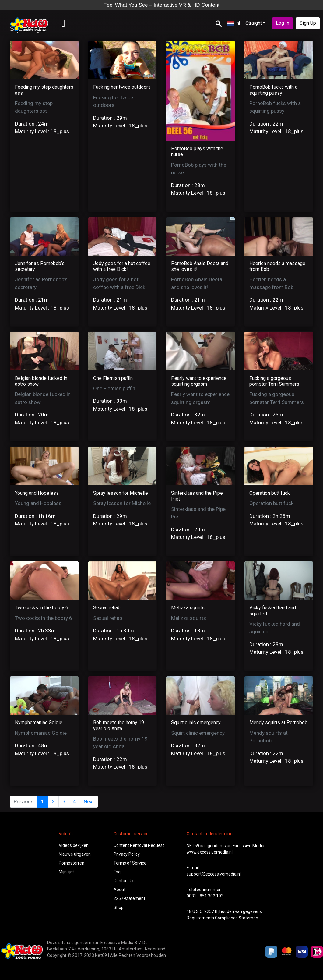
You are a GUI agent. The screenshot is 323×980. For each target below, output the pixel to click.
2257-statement (129, 898)
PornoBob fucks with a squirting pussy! (273, 90)
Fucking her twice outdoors (122, 87)
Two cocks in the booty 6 (42, 608)
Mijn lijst (66, 872)
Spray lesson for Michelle (121, 493)
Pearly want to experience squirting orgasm (199, 381)
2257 (209, 911)
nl (233, 23)
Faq (117, 872)
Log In (283, 23)
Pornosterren (72, 863)
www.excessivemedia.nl (210, 852)
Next (89, 801)
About (119, 890)
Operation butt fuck (270, 493)
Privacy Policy (127, 854)
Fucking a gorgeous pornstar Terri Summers (274, 381)
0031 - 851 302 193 (205, 896)
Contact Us (124, 881)
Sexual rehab (107, 608)
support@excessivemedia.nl (214, 874)
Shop (119, 907)
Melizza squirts (188, 608)
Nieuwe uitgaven (75, 854)
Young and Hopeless (37, 493)
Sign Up (308, 23)
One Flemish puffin (113, 378)
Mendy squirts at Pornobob (278, 722)
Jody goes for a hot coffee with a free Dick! (122, 266)
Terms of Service (130, 863)
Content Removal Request (139, 845)
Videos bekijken (74, 845)
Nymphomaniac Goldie (39, 722)
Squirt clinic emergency (196, 722)
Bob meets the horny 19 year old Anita (119, 725)
